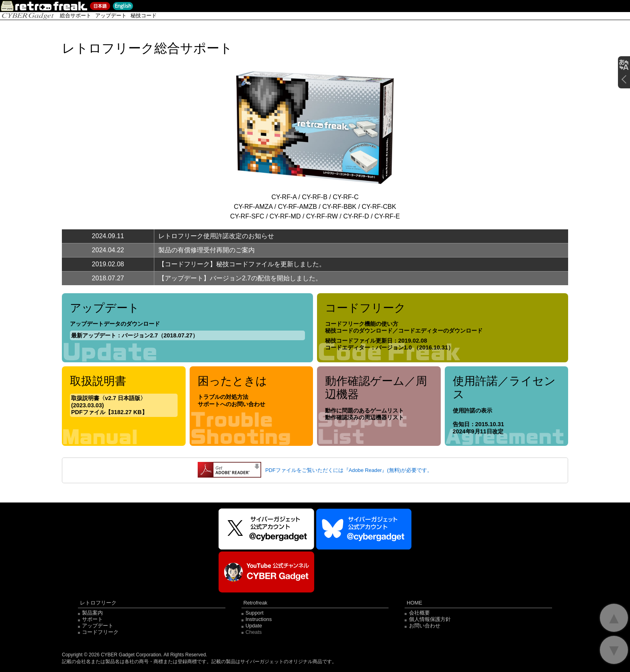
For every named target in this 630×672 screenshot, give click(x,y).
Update (254, 626)
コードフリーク (100, 632)
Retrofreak (256, 603)
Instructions (259, 619)
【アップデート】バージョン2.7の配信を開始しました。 (240, 278)
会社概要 (419, 613)
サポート (92, 619)
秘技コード (144, 15)
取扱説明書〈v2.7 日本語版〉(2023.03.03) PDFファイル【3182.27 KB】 (109, 405)
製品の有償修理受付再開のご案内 (207, 250)
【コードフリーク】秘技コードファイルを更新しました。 (242, 264)
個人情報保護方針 (430, 619)
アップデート (111, 15)
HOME (414, 603)
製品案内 (92, 613)
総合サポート (76, 15)
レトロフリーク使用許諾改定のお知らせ (216, 236)
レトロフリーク (98, 603)
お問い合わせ (425, 626)
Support (255, 613)
